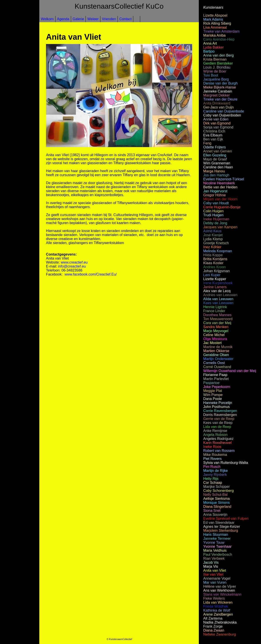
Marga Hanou (214, 171)
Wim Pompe (213, 395)
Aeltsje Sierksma (216, 499)
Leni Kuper (212, 275)
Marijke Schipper (216, 487)
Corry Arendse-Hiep (219, 39)
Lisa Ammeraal (215, 27)
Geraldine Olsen (216, 355)
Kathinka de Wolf (217, 610)
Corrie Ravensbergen (220, 411)
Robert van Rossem (219, 451)
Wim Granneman (217, 163)
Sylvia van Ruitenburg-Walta (226, 463)
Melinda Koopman (218, 251)
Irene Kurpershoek (218, 283)
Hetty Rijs (211, 479)
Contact (125, 19)
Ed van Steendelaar (219, 523)
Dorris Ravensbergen (220, 415)
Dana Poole (213, 399)
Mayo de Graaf (215, 159)
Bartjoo (209, 51)
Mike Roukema (215, 455)
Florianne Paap (215, 375)
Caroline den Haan (218, 167)
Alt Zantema (213, 618)
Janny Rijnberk (215, 475)
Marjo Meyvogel (216, 331)
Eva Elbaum (213, 135)
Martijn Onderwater (218, 359)
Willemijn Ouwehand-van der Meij (230, 371)
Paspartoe (211, 383)
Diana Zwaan (214, 630)
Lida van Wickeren (218, 602)
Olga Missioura (215, 339)
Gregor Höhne (214, 195)
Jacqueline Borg (216, 79)
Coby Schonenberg (218, 491)
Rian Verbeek (214, 558)
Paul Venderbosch (218, 554)
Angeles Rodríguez (218, 439)
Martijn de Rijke (215, 471)
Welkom (47, 19)
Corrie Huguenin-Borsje (222, 207)
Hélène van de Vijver (220, 586)
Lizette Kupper (215, 279)
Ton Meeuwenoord (218, 319)
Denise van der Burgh (220, 83)
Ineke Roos (212, 447)
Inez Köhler (212, 247)
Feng (207, 143)
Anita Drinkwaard (217, 103)
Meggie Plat (213, 391)
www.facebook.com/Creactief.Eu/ (91, 274)
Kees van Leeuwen (218, 303)
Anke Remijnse (215, 431)
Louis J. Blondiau (217, 67)
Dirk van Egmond (217, 123)
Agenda (63, 19)
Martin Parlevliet (216, 379)
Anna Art (210, 43)
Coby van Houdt (216, 203)
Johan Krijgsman (216, 271)
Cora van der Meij (217, 323)
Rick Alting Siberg (217, 23)
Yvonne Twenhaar (217, 547)
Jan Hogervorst (215, 191)
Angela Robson (215, 435)
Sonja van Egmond (218, 127)
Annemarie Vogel (217, 578)
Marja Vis (211, 566)
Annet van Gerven (218, 151)
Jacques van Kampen (220, 227)
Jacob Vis (211, 562)
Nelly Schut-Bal (215, 495)
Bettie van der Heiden (220, 187)
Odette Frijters (214, 147)
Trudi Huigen (213, 215)
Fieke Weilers (214, 598)
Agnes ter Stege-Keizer (222, 527)
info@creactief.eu (72, 266)
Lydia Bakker (213, 47)
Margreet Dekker (216, 95)
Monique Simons (216, 503)
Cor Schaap (213, 483)
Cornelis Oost (214, 363)
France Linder (214, 311)
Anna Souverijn (215, 515)
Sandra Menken (216, 327)
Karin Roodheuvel (217, 443)
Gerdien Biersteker (218, 63)
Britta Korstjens (215, 259)
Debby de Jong (215, 223)
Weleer (93, 19)
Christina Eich (214, 131)
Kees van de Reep (218, 423)
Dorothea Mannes (217, 315)
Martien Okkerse (216, 351)
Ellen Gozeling (215, 155)
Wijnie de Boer (215, 71)
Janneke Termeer (217, 539)
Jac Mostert (212, 343)
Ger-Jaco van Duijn (218, 107)
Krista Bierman (215, 59)
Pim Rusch (212, 467)
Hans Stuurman (216, 535)
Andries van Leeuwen (220, 295)
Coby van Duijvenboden (222, 115)
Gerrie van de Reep (219, 419)
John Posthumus (216, 407)
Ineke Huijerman (216, 219)
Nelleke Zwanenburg (220, 634)
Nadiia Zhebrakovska (220, 622)
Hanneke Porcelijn (218, 403)
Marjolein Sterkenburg (221, 531)
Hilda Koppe (213, 255)
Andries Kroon (214, 267)
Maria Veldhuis (215, 550)
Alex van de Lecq (217, 291)
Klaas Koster (213, 263)
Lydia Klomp (213, 239)
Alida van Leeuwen (218, 299)
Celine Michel (214, 335)
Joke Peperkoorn (217, 387)
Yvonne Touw (214, 543)
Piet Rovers (212, 459)
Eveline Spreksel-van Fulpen (226, 519)
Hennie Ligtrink (215, 307)
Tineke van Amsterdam (221, 31)
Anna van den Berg (218, 55)
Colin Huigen (213, 211)
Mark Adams (213, 19)
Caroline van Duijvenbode (224, 111)
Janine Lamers (215, 287)
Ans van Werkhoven (219, 590)
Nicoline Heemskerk (219, 183)
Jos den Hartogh (216, 175)
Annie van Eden (216, 119)
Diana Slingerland (217, 507)
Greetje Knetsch (216, 243)
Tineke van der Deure (220, 99)
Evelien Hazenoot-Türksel (224, 179)
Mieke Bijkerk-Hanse (220, 87)
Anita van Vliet (215, 570)
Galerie (78, 19)
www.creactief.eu (74, 262)
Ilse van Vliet (213, 574)
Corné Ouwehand (217, 367)
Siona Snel (212, 511)
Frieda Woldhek (216, 606)
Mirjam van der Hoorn (220, 199)
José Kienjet (213, 235)
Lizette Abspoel (215, 15)
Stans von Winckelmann (222, 594)
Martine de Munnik (218, 347)
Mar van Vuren (215, 582)
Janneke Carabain (218, 91)
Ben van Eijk (213, 139)
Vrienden (109, 19)
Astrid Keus (212, 231)
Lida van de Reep (217, 427)
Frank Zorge (213, 626)
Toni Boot (211, 75)
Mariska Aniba (214, 35)
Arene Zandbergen (218, 614)
